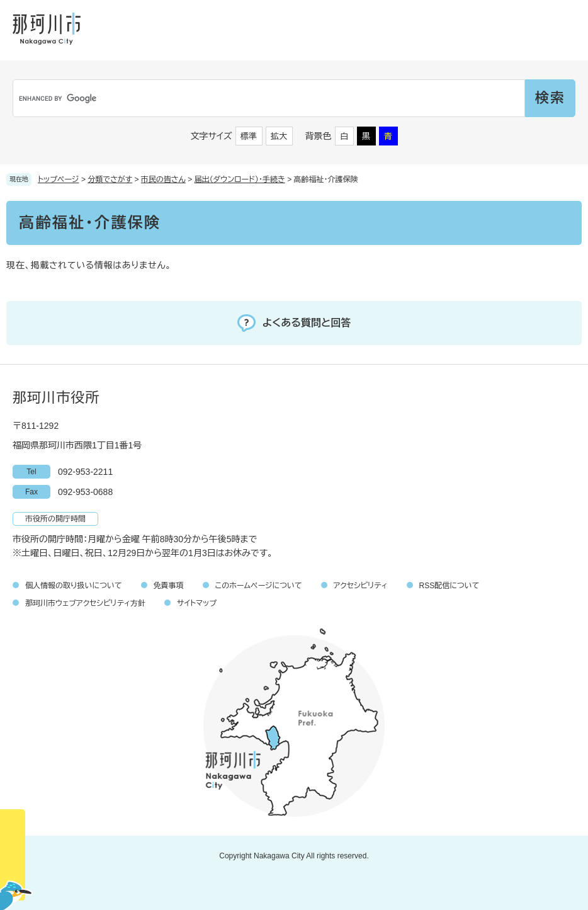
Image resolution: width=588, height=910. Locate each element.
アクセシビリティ (361, 586)
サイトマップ (197, 603)
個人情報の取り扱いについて (74, 586)
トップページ (59, 179)
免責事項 (169, 586)
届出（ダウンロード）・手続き (240, 179)
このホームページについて (259, 586)
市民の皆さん (163, 179)
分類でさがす (110, 179)
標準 (249, 136)
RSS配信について (449, 586)
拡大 (279, 136)
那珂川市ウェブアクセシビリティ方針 (85, 603)
